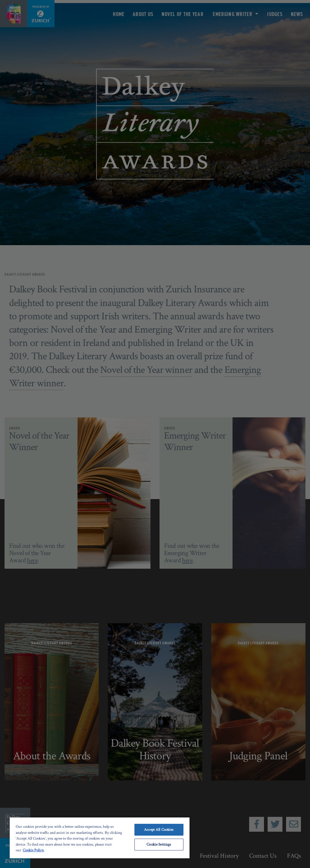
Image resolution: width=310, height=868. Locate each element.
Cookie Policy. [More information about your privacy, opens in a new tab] (33, 850)
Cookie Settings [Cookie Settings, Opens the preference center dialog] (159, 845)
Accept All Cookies (159, 830)
